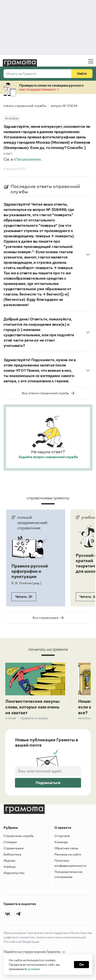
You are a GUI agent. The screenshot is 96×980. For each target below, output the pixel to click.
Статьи (11, 719)
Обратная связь (66, 849)
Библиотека (12, 855)
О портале (62, 836)
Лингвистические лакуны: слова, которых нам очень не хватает (33, 707)
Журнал (9, 861)
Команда (61, 843)
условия (34, 969)
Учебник (10, 867)
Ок (81, 964)
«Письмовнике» (27, 159)
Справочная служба (18, 836)
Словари (10, 843)
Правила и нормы (34, 719)
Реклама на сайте (68, 855)
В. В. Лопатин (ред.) (26, 583)
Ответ (8, 154)
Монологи (86, 719)
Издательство (14, 873)
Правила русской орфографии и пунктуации (30, 571)
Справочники (14, 849)
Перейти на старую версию (34, 953)
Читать (24, 597)
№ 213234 (12, 119)
